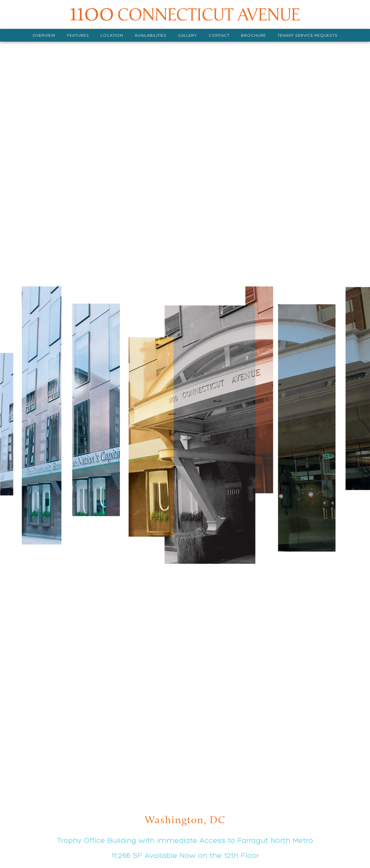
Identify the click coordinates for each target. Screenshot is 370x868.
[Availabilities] (151, 35)
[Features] (78, 35)
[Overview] (44, 35)
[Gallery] (188, 35)
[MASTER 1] (185, 15)
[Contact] (219, 35)
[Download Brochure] (254, 35)
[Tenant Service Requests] (308, 35)
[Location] (112, 35)
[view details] (185, 447)
